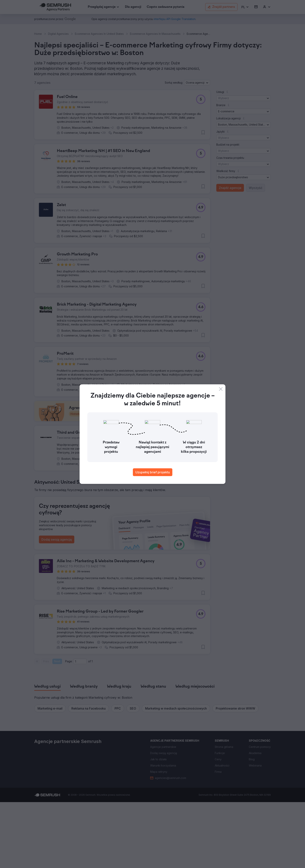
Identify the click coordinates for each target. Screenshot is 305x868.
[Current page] (80, 727)
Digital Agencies (58, 34)
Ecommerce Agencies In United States (99, 34)
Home (38, 34)
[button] (245, 7)
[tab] (47, 753)
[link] (133, 7)
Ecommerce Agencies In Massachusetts (155, 34)
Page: (69, 727)
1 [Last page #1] (92, 727)
